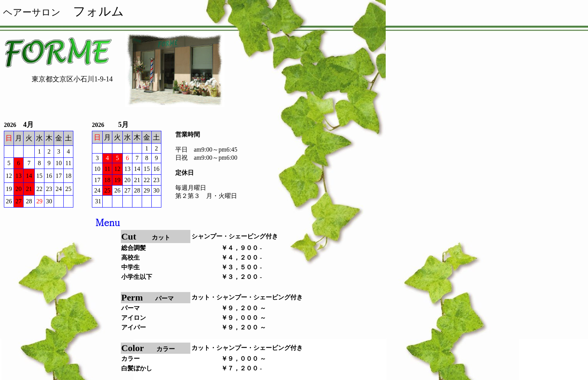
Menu (108, 222)
